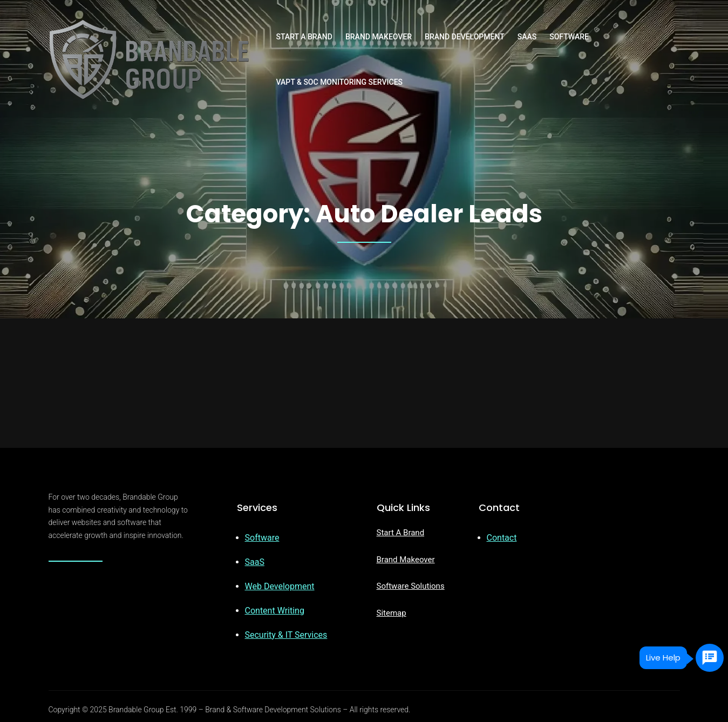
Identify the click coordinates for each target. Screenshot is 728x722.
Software (262, 538)
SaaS (255, 562)
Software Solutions (411, 586)
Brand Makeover (406, 560)
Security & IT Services (286, 635)
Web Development (280, 586)
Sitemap (392, 613)
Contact (502, 538)
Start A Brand (401, 533)
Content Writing (275, 611)
